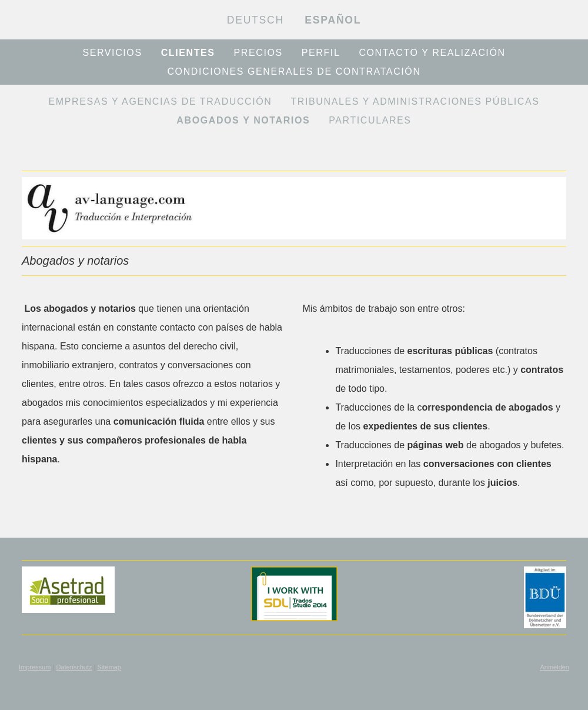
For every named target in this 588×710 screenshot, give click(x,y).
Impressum (35, 667)
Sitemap (109, 667)
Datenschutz (74, 667)
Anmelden (554, 667)
